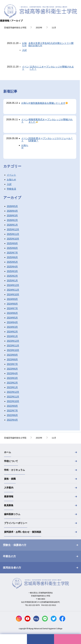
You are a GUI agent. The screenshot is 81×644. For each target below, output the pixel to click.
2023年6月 (12, 369)
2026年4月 (12, 211)
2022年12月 (13, 392)
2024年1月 (12, 336)
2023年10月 (13, 350)
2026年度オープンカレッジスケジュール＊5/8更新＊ (51, 140)
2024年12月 (13, 285)
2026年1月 (12, 225)
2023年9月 (12, 355)
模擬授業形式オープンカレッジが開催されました (51, 121)
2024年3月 (12, 327)
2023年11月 (13, 346)
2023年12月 (13, 341)
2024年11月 (13, 290)
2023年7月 (12, 364)
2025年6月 (12, 257)
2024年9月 (12, 299)
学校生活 (11, 189)
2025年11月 (13, 234)
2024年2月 (12, 332)
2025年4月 (12, 267)
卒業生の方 (9, 556)
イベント (26, 68)
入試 (24, 50)
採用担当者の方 (12, 568)
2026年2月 (12, 220)
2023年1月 (12, 387)
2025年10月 (13, 239)
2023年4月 (12, 373)
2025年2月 (12, 276)
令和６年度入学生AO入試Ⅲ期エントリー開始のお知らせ (51, 44)
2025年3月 (12, 271)
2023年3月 (12, 378)
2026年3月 (12, 216)
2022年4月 (12, 420)
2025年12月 (13, 229)
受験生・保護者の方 (15, 545)
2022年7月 (12, 411)
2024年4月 (12, 322)
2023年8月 (12, 360)
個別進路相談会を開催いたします (49, 103)
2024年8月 (12, 304)
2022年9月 (12, 406)
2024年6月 (12, 313)
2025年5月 (12, 262)
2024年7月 (12, 308)
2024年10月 (13, 295)
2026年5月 (12, 206)
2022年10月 (13, 401)
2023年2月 (12, 383)
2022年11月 (13, 397)
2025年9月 (12, 243)
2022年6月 (12, 415)
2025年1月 (12, 281)
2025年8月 (12, 248)
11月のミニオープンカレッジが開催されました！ (52, 68)
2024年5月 (12, 318)
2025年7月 (12, 253)
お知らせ (24, 44)
